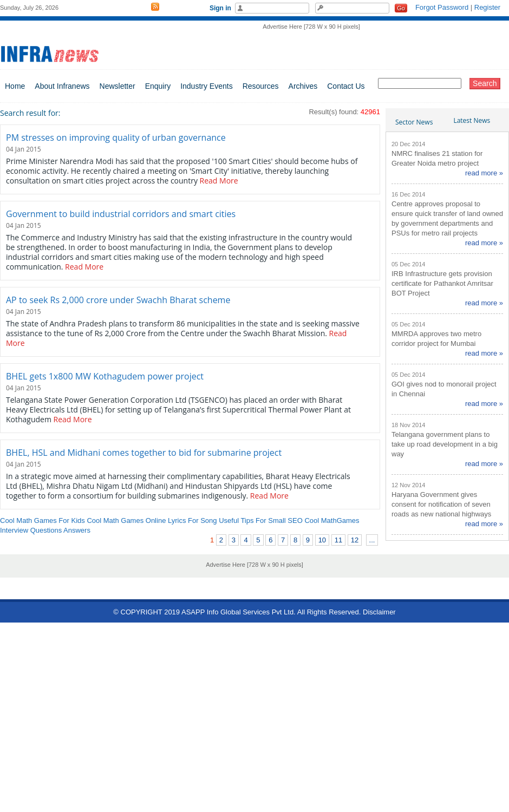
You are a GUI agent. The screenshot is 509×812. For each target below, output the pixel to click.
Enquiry (158, 86)
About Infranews (62, 86)
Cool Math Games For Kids (43, 520)
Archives (303, 86)
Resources (261, 86)
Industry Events (207, 86)
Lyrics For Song (192, 520)
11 (338, 540)
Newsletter (118, 86)
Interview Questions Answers (45, 530)
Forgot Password (442, 7)
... (372, 540)
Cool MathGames (332, 520)
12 (355, 540)
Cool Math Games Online (126, 520)
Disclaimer (379, 612)
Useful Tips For (242, 520)
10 (322, 540)
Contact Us (346, 86)
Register (487, 7)
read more (481, 173)
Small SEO (285, 520)
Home (15, 86)
